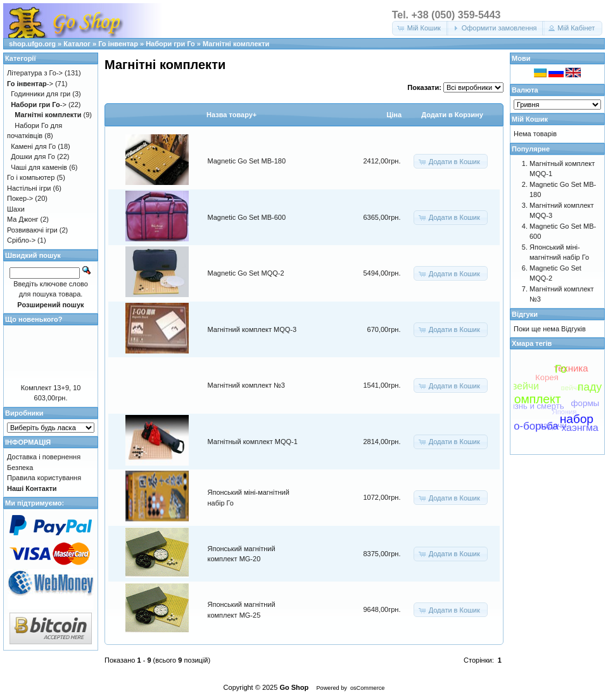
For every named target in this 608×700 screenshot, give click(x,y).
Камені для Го (33, 146)
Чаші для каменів (39, 167)
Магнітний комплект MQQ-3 (252, 329)
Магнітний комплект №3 (246, 385)
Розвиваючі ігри (32, 230)
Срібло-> (21, 240)
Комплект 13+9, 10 (51, 388)
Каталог (77, 44)
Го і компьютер (31, 177)
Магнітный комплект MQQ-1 (253, 442)
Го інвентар (118, 44)
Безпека (20, 468)
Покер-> (20, 198)
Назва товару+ (231, 115)
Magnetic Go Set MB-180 (247, 161)
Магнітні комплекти (236, 44)
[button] (420, 28)
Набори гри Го (170, 44)
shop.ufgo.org (32, 44)
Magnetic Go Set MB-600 (247, 217)
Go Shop (294, 687)
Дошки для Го (33, 156)
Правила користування (44, 478)
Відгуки (525, 314)
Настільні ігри (29, 188)
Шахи (16, 209)
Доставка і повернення (44, 457)
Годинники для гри (41, 94)
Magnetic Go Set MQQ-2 (246, 273)
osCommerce (367, 688)
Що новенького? (34, 319)
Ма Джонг (22, 219)
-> (30, 84)
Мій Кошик (530, 119)
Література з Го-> (35, 73)
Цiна (394, 115)
